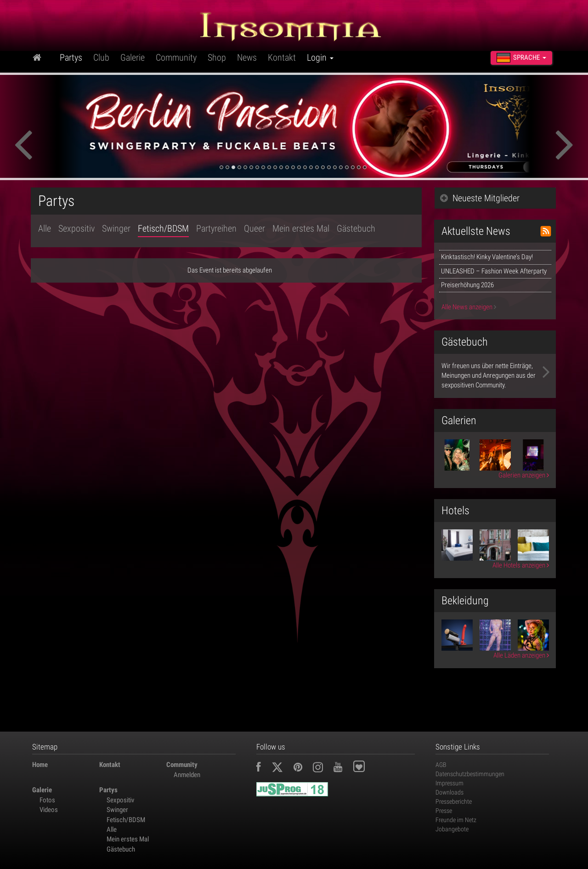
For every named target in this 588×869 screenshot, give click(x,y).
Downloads (449, 792)
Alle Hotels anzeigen (521, 565)
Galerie (133, 57)
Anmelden (187, 775)
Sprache (521, 58)
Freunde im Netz (456, 820)
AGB (441, 765)
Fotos (47, 800)
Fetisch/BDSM (163, 228)
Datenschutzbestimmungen (470, 774)
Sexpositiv (76, 228)
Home (40, 765)
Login (320, 57)
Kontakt (282, 57)
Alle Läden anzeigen (521, 655)
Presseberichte (454, 801)
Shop (217, 57)
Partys (71, 57)
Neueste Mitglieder (480, 198)
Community (176, 57)
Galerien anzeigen (524, 475)
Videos (49, 810)
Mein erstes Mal (301, 228)
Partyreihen (216, 228)
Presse (444, 811)
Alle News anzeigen (469, 307)
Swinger (116, 228)
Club (101, 57)
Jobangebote (452, 829)
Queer (254, 228)
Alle (45, 228)
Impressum (449, 783)
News (247, 57)
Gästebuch (356, 228)
